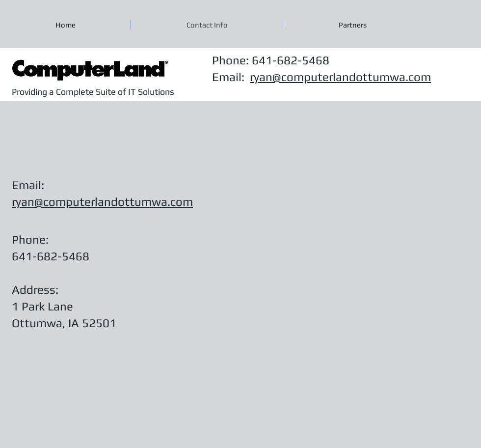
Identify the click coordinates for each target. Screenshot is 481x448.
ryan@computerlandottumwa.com (340, 77)
